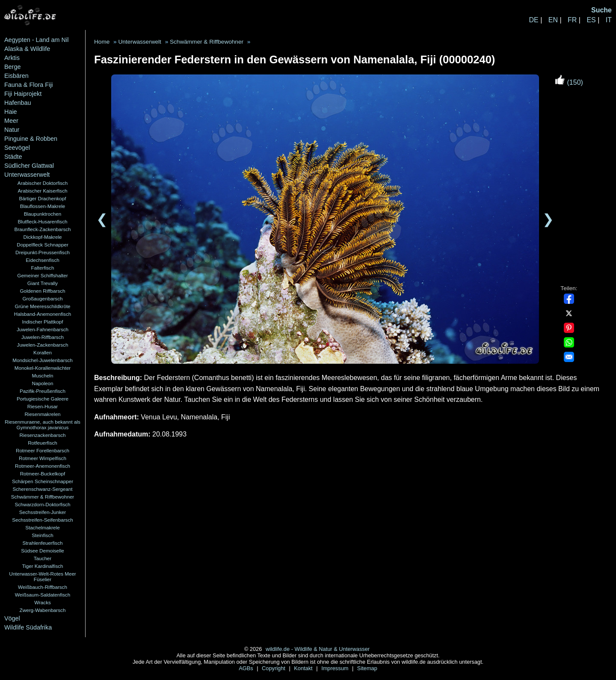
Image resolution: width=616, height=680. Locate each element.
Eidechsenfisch (42, 260)
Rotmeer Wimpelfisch (43, 458)
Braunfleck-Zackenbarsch (42, 229)
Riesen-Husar (43, 406)
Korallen (43, 352)
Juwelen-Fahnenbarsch (43, 329)
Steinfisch (43, 535)
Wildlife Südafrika (28, 627)
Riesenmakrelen (42, 414)
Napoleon (43, 383)
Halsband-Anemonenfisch (43, 314)
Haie (11, 112)
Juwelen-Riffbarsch (43, 337)
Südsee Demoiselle (42, 551)
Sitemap (367, 668)
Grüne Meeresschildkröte (42, 306)
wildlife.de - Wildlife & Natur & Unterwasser (318, 649)
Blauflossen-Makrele (43, 206)
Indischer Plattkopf (43, 322)
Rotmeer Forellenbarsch (43, 450)
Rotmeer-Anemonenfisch (43, 466)
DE (533, 20)
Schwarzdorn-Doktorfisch (42, 504)
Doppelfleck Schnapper (43, 245)
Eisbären (16, 76)
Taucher (43, 558)
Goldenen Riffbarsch (42, 291)
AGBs (247, 668)
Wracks (43, 602)
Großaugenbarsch (43, 298)
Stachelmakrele (42, 527)
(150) (569, 82)
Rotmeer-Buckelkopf (43, 474)
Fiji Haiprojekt (23, 94)
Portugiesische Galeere (43, 399)
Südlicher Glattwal (29, 166)
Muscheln (43, 376)
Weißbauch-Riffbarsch (43, 587)
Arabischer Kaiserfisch (43, 191)
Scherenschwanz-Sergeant (43, 489)
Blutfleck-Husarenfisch (43, 221)
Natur (12, 130)
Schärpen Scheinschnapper (43, 481)
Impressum (336, 668)
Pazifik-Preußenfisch (43, 391)
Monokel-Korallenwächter (43, 368)
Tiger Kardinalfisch (42, 566)
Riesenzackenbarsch (42, 435)
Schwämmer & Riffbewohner (43, 497)
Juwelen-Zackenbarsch (43, 345)
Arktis (12, 58)
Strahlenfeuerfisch (43, 543)
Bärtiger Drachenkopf (42, 198)
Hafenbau (18, 103)
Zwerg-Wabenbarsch (43, 610)
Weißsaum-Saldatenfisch (43, 595)
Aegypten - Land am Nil (36, 40)
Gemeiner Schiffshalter (42, 275)
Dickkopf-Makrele (42, 237)
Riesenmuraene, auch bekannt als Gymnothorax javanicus (43, 425)
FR (572, 20)
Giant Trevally (43, 283)
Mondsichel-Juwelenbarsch (43, 360)
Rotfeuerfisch (43, 443)
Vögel (12, 618)
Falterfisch (43, 268)
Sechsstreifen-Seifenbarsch (43, 520)
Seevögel (17, 148)
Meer (11, 121)
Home (102, 42)
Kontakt (304, 668)
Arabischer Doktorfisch (43, 183)
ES (591, 20)
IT (609, 20)
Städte (13, 157)
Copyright (274, 668)
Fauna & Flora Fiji (29, 85)
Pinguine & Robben (31, 139)
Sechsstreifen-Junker (43, 512)
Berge (12, 67)
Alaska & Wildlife (27, 49)
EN (553, 20)
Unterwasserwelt (27, 175)
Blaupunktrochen (43, 214)
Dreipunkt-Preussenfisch (43, 252)
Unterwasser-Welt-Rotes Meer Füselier (43, 576)
